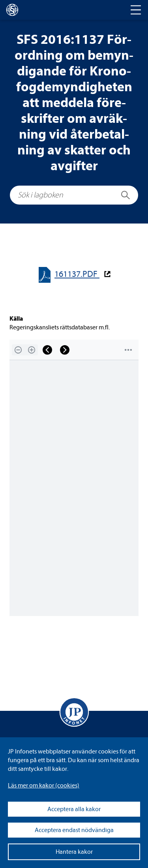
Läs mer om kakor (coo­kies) (44, 785)
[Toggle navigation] (136, 10)
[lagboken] (12, 10)
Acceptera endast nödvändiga (74, 830)
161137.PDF (77, 274)
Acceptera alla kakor (74, 809)
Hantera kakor (74, 852)
